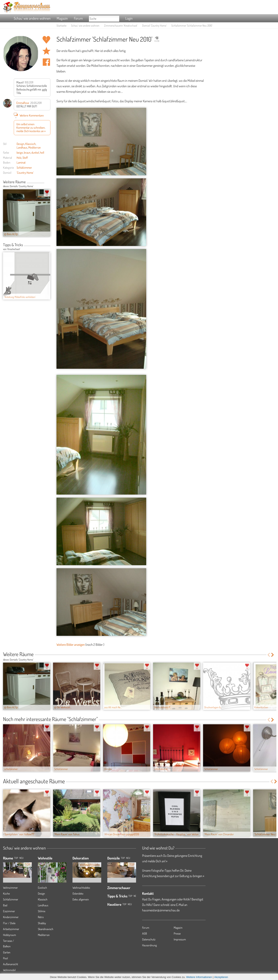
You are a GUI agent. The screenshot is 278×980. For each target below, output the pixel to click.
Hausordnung (149, 945)
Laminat (21, 162)
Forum (78, 18)
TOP (16, 858)
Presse (177, 933)
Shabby (42, 923)
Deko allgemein (81, 899)
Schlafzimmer (24, 167)
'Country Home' (25, 172)
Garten (7, 952)
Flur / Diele (9, 923)
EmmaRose (23, 103)
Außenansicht (11, 964)
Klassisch (30, 144)
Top (123, 858)
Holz (19, 157)
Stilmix (42, 911)
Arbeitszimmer (11, 929)
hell (42, 152)
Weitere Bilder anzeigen (71, 645)
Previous (46, 182)
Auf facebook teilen (46, 62)
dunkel (35, 152)
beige (20, 152)
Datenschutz (149, 939)
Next (49, 182)
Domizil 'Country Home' (154, 25)
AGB (145, 933)
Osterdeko (78, 893)
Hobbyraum (10, 935)
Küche (6, 893)
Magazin (62, 18)
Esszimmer (9, 911)
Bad (5, 905)
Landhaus (22, 147)
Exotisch (42, 888)
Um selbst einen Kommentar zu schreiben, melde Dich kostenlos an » (31, 128)
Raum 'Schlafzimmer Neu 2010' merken (46, 51)
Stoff (25, 157)
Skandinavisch (46, 929)
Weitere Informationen (199, 977)
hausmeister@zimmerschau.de (161, 910)
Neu (128, 858)
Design (20, 144)
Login (129, 18)
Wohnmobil (9, 970)
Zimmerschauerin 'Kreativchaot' (121, 25)
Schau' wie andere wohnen (32, 18)
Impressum (180, 939)
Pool (5, 958)
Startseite (61, 25)
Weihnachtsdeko (81, 888)
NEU (21, 858)
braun (27, 152)
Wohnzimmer (10, 888)
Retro (41, 917)
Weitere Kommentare (29, 115)
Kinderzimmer (11, 917)
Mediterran (35, 147)
